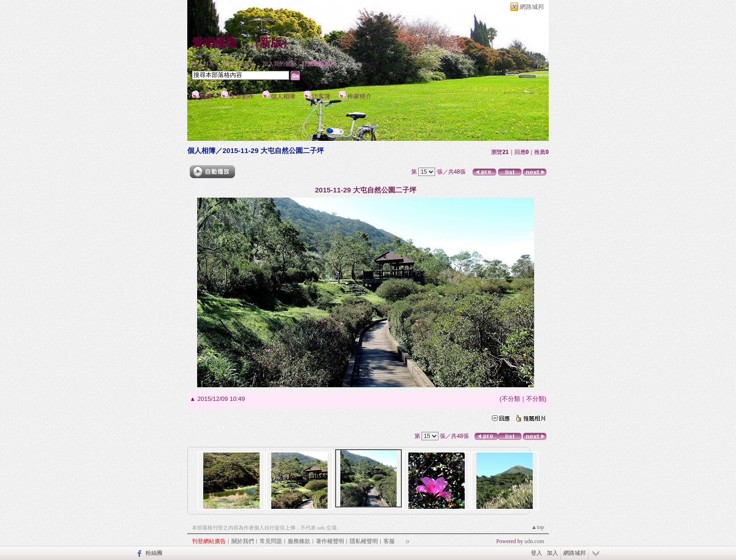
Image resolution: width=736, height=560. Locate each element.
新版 (271, 43)
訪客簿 (321, 96)
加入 (552, 553)
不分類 (511, 399)
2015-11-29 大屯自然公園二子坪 (273, 150)
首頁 (207, 96)
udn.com (534, 541)
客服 (389, 541)
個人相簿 (283, 96)
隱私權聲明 (364, 541)
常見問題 (271, 541)
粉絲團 (154, 553)
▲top (538, 527)
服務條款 (299, 541)
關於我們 (243, 541)
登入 (537, 553)
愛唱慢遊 (215, 43)
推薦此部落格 (238, 64)
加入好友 (203, 64)
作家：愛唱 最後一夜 (218, 56)
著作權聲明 (330, 541)
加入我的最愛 (279, 64)
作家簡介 (360, 96)
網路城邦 (532, 7)
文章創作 (242, 96)
